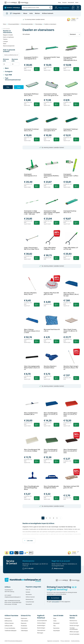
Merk (7, 68)
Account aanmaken (74, 634)
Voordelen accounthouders (74, 629)
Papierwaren (24, 618)
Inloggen (60, 8)
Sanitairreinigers (41, 625)
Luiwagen (5, 41)
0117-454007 (8, 595)
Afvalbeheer (24, 626)
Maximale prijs (15, 60)
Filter (8, 87)
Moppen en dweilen (8, 35)
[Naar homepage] (7, 13)
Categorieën (16, 13)
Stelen (5, 44)
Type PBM (8, 75)
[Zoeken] (50, 8)
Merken (37, 13)
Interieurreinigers (41, 623)
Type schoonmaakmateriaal (13, 79)
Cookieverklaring (75, 641)
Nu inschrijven (55, 598)
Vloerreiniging (39, 24)
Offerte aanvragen (74, 632)
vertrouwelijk (55, 602)
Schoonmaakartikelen (14, 24)
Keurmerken (29, 594)
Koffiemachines (8, 621)
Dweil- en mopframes (8, 37)
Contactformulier (30, 602)
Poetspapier (8, 618)
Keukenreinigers (41, 628)
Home (4, 24)
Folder (77, 2)
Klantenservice (28, 561)
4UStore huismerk (48, 13)
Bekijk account (59, 568)
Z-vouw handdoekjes (10, 628)
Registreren (66, 8)
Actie (31, 13)
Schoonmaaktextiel (42, 621)
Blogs (60, 2)
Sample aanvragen (74, 625)
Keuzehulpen (57, 631)
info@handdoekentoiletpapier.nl (13, 597)
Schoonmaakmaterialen (27, 24)
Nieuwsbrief (71, 2)
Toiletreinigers (24, 631)
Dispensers (24, 623)
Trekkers (5, 39)
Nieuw (25, 13)
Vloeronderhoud (41, 630)
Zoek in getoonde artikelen (9, 51)
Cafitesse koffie (8, 626)
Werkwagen (40, 633)
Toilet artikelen (24, 621)
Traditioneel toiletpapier (11, 631)
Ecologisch (9, 72)
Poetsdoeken (24, 628)
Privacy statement (65, 641)
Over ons (28, 590)
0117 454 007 (29, 568)
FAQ (54, 626)
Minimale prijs (6, 60)
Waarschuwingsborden (9, 46)
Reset (19, 87)
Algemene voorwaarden (53, 641)
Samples (64, 2)
